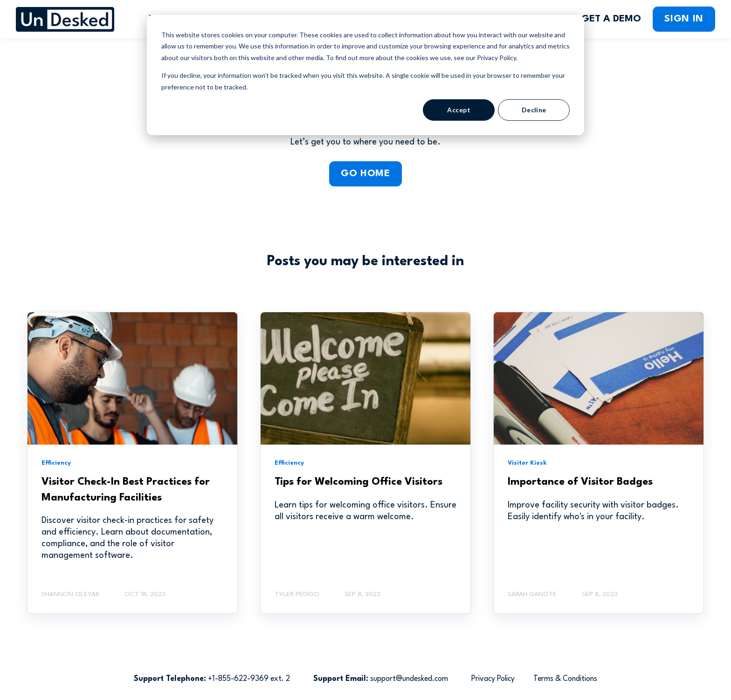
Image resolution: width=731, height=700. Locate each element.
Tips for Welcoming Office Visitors (359, 482)
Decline (534, 110)
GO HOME (365, 174)
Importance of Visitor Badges (580, 482)
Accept (459, 110)
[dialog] (365, 75)
